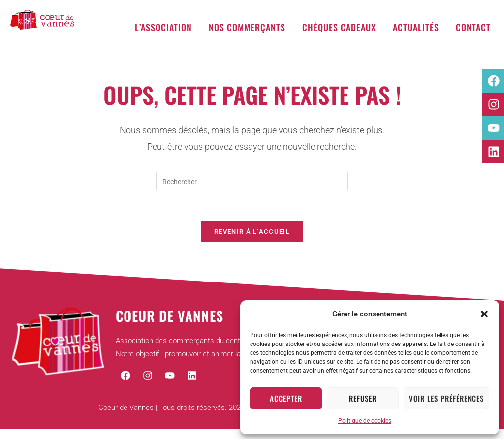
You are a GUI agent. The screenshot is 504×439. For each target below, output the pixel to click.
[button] (484, 314)
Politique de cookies (365, 421)
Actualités (416, 27)
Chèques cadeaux (339, 27)
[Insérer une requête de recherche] (252, 182)
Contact (473, 27)
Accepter (286, 398)
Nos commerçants (247, 27)
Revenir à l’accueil (252, 232)
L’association (163, 27)
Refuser (363, 398)
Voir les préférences (446, 398)
